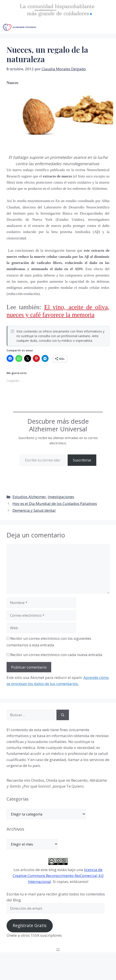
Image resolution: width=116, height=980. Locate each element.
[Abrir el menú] (58, 950)
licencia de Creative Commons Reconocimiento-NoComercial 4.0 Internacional (58, 876)
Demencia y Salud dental (34, 510)
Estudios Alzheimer (29, 497)
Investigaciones (61, 497)
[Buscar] (63, 715)
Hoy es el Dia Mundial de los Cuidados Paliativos (55, 504)
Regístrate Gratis (30, 926)
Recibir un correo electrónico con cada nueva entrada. (57, 655)
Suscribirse (82, 460)
